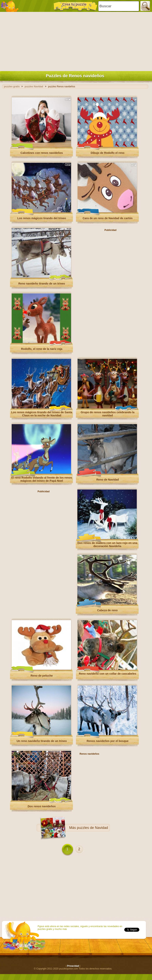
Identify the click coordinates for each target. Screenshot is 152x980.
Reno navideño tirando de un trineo (42, 284)
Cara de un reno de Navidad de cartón (107, 218)
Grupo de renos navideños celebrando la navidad (108, 414)
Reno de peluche (42, 676)
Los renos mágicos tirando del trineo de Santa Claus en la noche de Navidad (42, 414)
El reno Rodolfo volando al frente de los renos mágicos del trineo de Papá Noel (42, 479)
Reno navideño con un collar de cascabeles (107, 674)
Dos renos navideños (42, 806)
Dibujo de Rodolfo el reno (107, 153)
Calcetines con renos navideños (42, 153)
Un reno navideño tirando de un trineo (42, 741)
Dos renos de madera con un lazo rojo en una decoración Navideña (107, 545)
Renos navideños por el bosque (108, 741)
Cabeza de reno (107, 610)
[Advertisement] (75, 41)
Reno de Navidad (108, 480)
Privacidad (73, 966)
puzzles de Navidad (93, 828)
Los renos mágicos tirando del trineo (42, 218)
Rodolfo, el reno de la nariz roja (42, 349)
